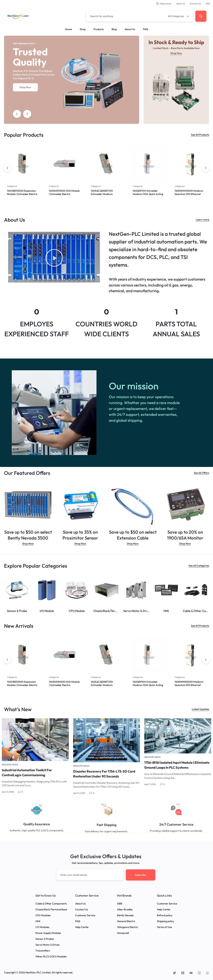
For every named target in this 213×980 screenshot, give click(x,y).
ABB (120, 903)
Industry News (10, 764)
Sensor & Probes (45, 938)
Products (99, 29)
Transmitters (43, 950)
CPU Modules (43, 915)
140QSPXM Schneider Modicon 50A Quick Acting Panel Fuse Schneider (148, 194)
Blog (114, 29)
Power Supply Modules (48, 932)
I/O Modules (42, 927)
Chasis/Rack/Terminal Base (51, 909)
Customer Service (85, 915)
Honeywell (123, 932)
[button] (54, 258)
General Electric (126, 921)
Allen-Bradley (125, 909)
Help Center (164, 4)
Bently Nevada (125, 915)
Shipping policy (165, 921)
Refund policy (165, 915)
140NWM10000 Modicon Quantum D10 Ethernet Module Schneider (189, 194)
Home (68, 29)
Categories (12, 186)
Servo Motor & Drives (48, 944)
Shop (83, 29)
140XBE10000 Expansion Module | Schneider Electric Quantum (22, 194)
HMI (38, 921)
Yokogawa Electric (128, 927)
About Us (181, 4)
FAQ (208, 4)
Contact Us (195, 4)
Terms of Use (164, 927)
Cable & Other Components (51, 903)
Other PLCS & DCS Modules (51, 956)
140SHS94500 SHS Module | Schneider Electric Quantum (64, 194)
